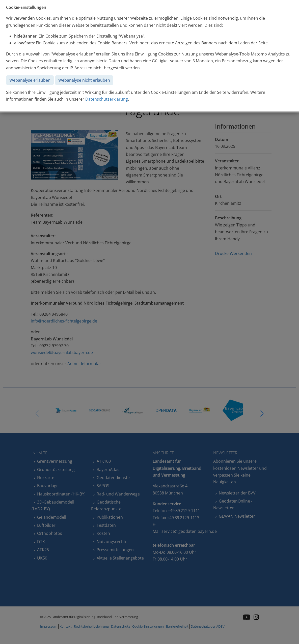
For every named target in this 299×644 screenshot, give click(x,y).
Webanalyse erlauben (30, 80)
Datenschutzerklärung (107, 99)
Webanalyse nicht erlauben (84, 80)
